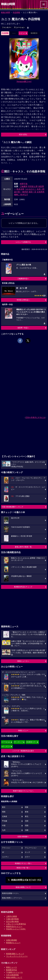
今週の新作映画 (12, 919)
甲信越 (5, 821)
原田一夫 (32, 192)
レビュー (22, 33)
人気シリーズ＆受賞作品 (16, 924)
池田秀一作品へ (23, 328)
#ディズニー (6, 746)
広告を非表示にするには (35, 417)
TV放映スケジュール (14, 972)
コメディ (5, 857)
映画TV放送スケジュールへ (23, 791)
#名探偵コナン (32, 742)
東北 (27, 816)
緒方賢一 (18, 192)
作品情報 (16, 12)
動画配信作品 (12, 970)
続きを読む (23, 134)
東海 (27, 812)
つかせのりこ (30, 189)
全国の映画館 (12, 940)
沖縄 (27, 830)
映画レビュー (23, 731)
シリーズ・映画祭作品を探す (23, 751)
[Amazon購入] (24, 81)
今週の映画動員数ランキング (12, 507)
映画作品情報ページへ (10, 893)
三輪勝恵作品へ (23, 279)
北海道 (5, 816)
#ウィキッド (18, 742)
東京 (4, 807)
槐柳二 (17, 195)
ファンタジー (7, 27)
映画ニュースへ (23, 661)
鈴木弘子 (24, 195)
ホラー (27, 857)
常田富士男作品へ (23, 300)
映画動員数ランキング (15, 954)
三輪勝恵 (24, 186)
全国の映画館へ (23, 837)
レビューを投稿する (23, 242)
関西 (4, 812)
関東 (27, 807)
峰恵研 (25, 192)
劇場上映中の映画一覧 (23, 547)
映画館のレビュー (13, 943)
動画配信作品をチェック (23, 587)
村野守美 (24, 184)
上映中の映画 (12, 916)
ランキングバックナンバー (17, 956)
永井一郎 (41, 189)
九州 (4, 830)
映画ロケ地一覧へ (23, 868)
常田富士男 (33, 186)
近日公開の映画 (12, 921)
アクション (6, 848)
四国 (27, 826)
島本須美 (20, 189)
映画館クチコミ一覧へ (23, 863)
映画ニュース (12, 967)
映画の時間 (6, 12)
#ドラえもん (6, 742)
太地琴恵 (41, 192)
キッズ (27, 852)
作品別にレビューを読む (16, 929)
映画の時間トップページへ (12, 898)
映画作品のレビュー (14, 926)
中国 (4, 826)
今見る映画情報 (12, 975)
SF (3, 852)
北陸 (27, 821)
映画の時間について (23, 887)
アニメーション (19, 27)
